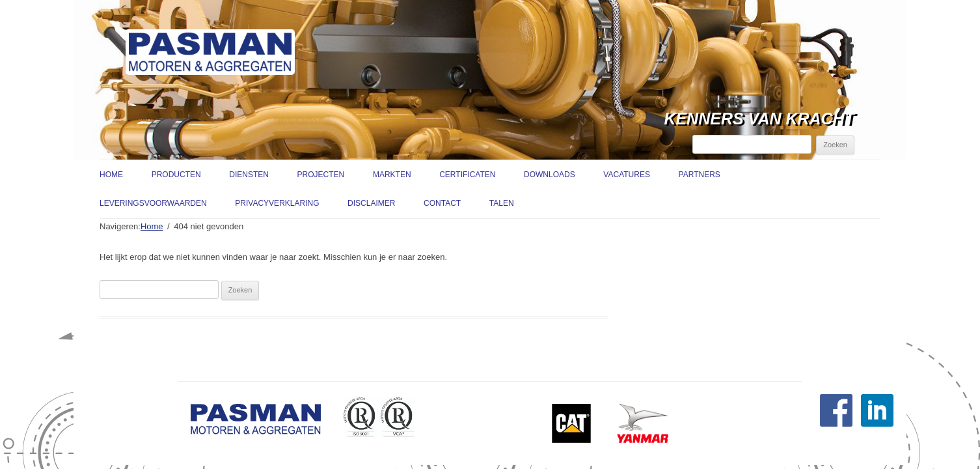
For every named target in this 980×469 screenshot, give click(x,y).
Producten (176, 175)
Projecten (321, 175)
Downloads (550, 175)
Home (111, 175)
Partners (700, 175)
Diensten (249, 175)
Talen (502, 203)
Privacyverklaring (277, 203)
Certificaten (467, 175)
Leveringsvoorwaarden (153, 203)
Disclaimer (371, 203)
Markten (392, 175)
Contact (442, 203)
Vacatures (627, 175)
